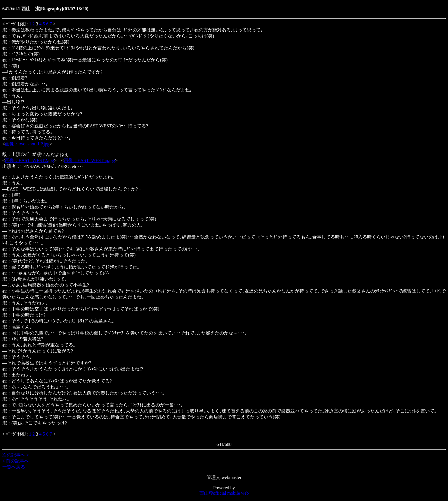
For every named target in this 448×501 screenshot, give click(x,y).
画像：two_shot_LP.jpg (27, 144)
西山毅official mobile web (224, 493)
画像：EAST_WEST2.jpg (29, 160)
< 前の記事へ (16, 461)
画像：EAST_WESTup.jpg (89, 160)
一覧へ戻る (14, 467)
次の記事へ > (16, 455)
